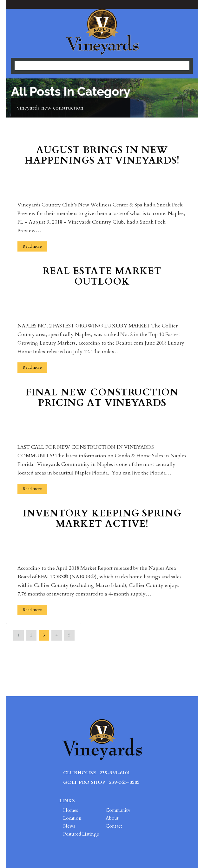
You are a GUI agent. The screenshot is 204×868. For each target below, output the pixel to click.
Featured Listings (81, 834)
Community (118, 810)
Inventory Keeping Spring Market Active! (102, 519)
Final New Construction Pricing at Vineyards (102, 398)
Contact (114, 826)
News (69, 826)
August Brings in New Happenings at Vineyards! (102, 156)
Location (72, 818)
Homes (71, 810)
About (112, 818)
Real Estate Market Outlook (102, 277)
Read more (32, 246)
